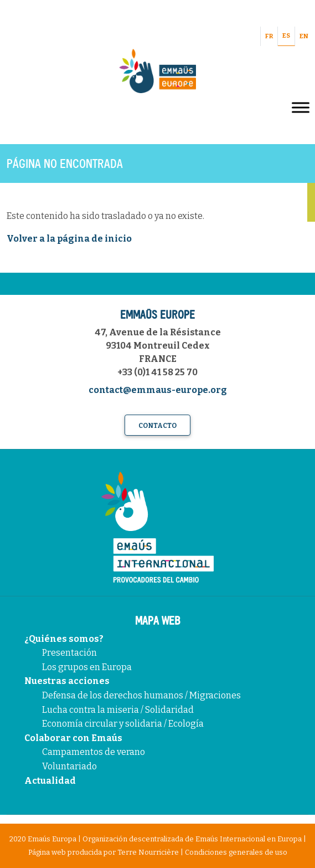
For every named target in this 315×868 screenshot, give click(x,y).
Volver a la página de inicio (69, 239)
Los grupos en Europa (87, 667)
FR (269, 36)
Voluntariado (69, 766)
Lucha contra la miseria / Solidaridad (118, 710)
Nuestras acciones (67, 681)
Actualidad (50, 781)
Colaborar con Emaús (73, 738)
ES (286, 36)
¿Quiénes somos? (64, 639)
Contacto (157, 426)
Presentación (69, 653)
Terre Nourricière (148, 852)
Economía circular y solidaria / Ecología (123, 724)
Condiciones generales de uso (236, 852)
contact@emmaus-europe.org (158, 390)
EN (304, 36)
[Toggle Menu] (301, 107)
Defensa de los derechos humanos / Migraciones (141, 695)
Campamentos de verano (94, 752)
